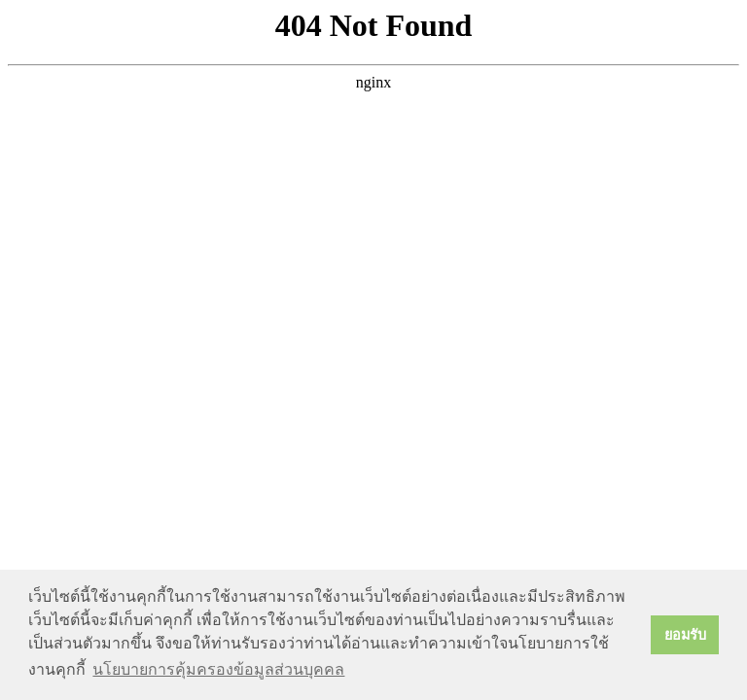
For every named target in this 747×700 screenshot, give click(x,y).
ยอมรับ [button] (685, 635)
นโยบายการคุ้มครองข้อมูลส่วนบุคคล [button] (218, 669)
